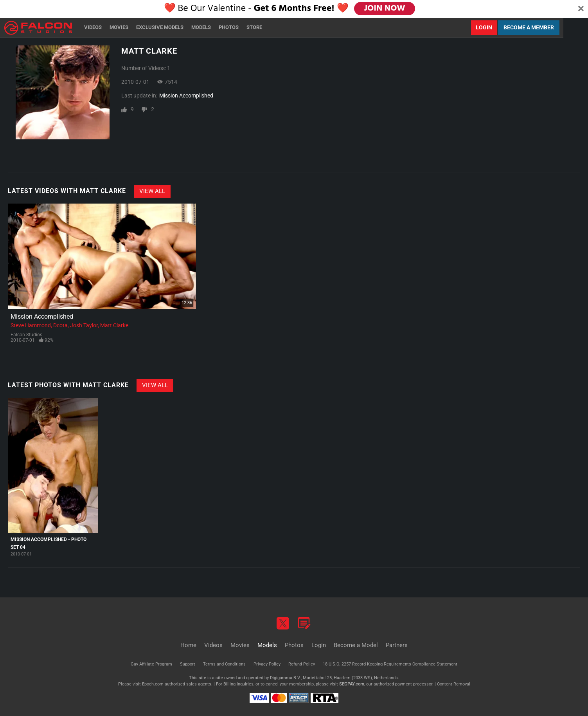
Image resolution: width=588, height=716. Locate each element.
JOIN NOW (385, 9)
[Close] (581, 9)
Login (484, 27)
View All (152, 191)
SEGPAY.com (352, 684)
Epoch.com (153, 684)
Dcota (60, 325)
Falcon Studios (26, 335)
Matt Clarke (114, 325)
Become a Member (529, 27)
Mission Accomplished (186, 96)
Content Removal (454, 684)
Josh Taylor (84, 325)
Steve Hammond (31, 325)
